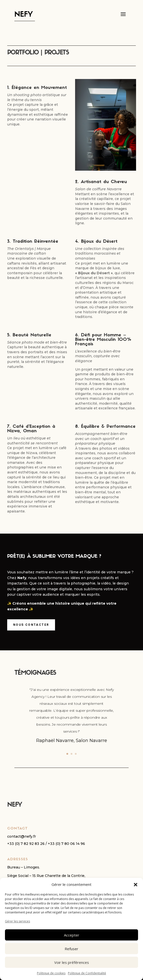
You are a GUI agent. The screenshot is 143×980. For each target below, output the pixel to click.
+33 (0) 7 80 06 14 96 (66, 844)
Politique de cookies (51, 973)
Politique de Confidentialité (87, 973)
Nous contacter (31, 625)
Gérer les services (17, 921)
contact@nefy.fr (22, 836)
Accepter (72, 935)
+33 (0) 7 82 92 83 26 (26, 844)
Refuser (71, 949)
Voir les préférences (72, 962)
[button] (136, 885)
